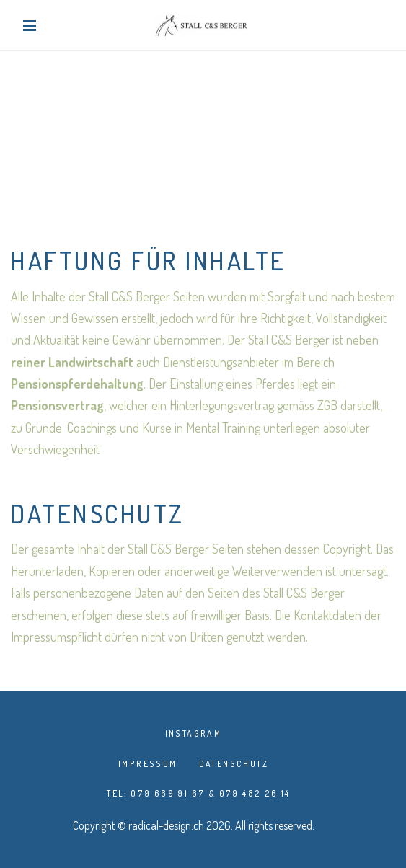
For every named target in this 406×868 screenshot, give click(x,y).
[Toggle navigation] (33, 25)
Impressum (148, 764)
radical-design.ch (166, 825)
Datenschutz (234, 764)
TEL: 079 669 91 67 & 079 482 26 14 (199, 793)
